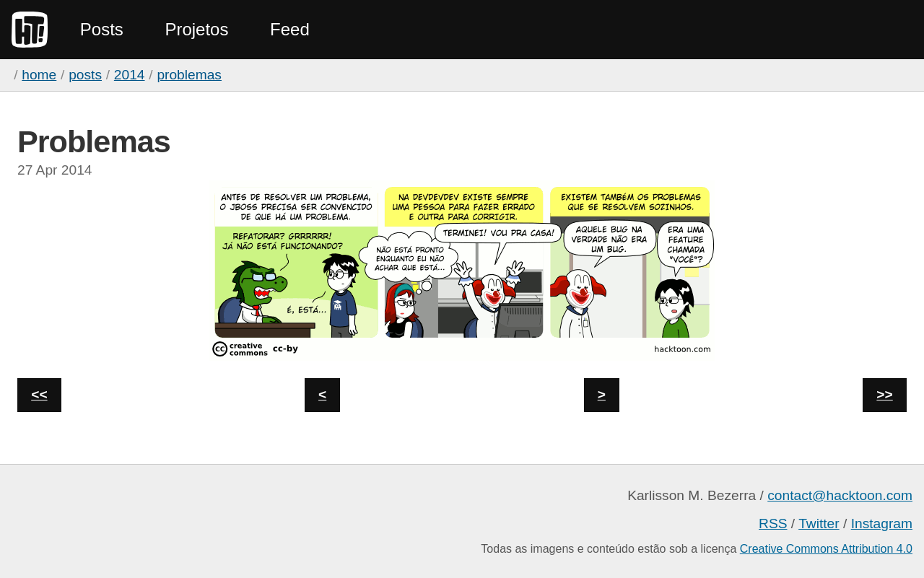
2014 (130, 75)
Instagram (882, 524)
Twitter (819, 524)
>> (884, 394)
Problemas (189, 75)
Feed (290, 29)
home (39, 75)
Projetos (196, 29)
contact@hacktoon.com (840, 495)
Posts (102, 29)
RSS (773, 524)
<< (39, 394)
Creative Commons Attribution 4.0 (826, 549)
